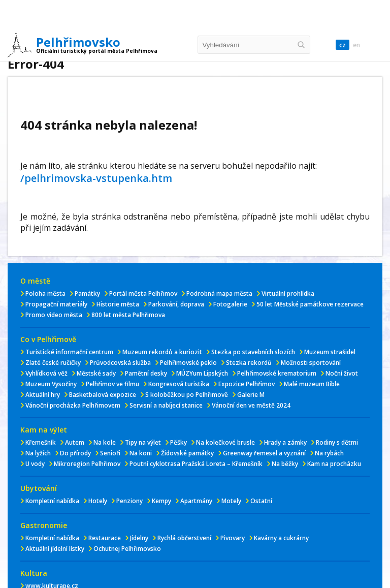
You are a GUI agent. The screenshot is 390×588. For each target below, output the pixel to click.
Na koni (141, 453)
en (356, 45)
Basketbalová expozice (103, 395)
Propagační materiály (56, 304)
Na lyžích (38, 453)
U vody (35, 464)
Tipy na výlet (143, 442)
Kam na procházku (334, 464)
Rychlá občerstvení (184, 538)
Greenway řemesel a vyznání (264, 453)
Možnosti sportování (311, 363)
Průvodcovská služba (120, 363)
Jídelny (139, 538)
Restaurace (105, 538)
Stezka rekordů (249, 363)
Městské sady (96, 373)
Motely (231, 501)
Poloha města (45, 293)
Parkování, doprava (176, 304)
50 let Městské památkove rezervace (310, 304)
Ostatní (261, 501)
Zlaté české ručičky (53, 363)
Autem (75, 442)
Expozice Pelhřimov (247, 384)
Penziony (129, 501)
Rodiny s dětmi (337, 442)
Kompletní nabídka (52, 501)
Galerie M (251, 395)
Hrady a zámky (285, 442)
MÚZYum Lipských (202, 373)
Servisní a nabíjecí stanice (166, 405)
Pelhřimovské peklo (188, 363)
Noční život (342, 373)
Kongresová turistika (179, 384)
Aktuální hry (43, 395)
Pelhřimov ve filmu (112, 384)
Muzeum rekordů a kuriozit (162, 352)
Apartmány (196, 501)
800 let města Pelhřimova (128, 315)
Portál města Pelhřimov (143, 293)
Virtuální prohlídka (288, 293)
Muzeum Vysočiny (51, 384)
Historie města (118, 304)
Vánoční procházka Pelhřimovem (73, 405)
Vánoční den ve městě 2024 (251, 405)
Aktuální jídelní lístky (55, 549)
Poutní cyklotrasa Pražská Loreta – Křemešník (196, 464)
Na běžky (285, 464)
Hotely (98, 501)
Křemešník (41, 442)
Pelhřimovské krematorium (277, 373)
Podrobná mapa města (219, 293)
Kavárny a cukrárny (281, 538)
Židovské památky (187, 453)
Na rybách (329, 453)
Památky (87, 293)
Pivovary (233, 538)
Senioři (110, 453)
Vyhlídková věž (46, 373)
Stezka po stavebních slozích (253, 352)
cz (343, 45)
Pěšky (178, 442)
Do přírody (75, 453)
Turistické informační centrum (69, 352)
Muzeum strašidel (330, 352)
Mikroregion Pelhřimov (87, 464)
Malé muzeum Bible (312, 384)
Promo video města (54, 315)
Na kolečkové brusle (225, 442)
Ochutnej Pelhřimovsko (127, 549)
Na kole (105, 442)
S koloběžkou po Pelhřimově (187, 395)
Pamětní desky (146, 373)
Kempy (161, 501)
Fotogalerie (230, 304)
